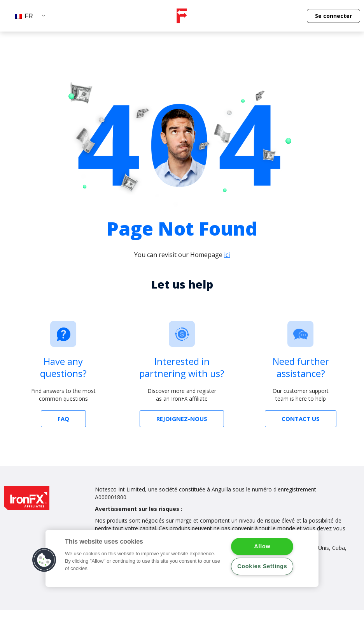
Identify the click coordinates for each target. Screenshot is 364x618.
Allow (262, 546)
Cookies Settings (262, 566)
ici (227, 255)
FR (24, 16)
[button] (333, 16)
